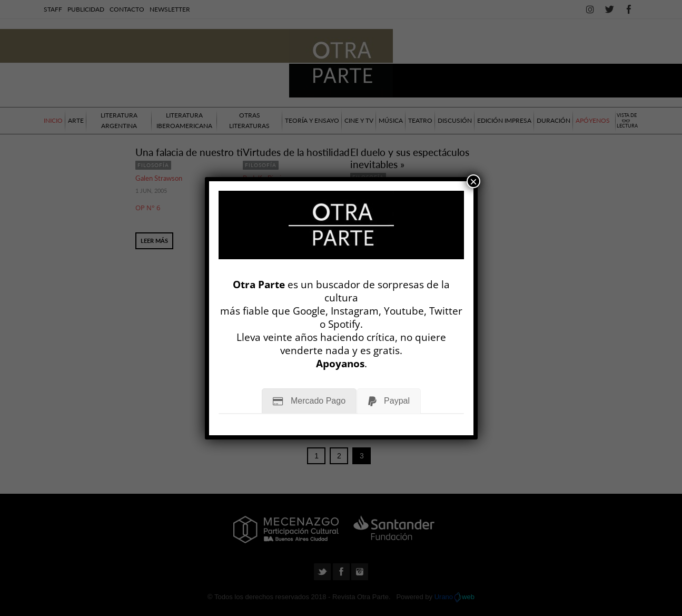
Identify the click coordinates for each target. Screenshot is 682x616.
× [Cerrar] (473, 181)
